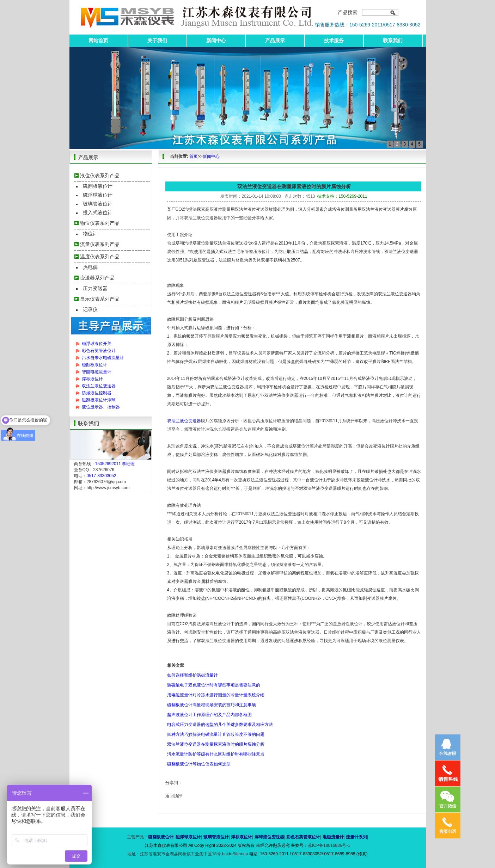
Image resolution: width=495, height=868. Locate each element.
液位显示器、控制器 (101, 407)
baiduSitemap (235, 854)
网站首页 (98, 41)
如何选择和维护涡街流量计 (192, 675)
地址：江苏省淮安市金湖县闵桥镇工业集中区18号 (175, 854)
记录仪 (90, 309)
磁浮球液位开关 (97, 344)
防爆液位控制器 (97, 393)
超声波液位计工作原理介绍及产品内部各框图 (209, 715)
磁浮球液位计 (98, 195)
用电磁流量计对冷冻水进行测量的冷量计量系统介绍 (216, 695)
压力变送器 (95, 288)
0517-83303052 (102, 476)
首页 (194, 156)
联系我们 (393, 41)
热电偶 (90, 267)
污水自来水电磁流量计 (103, 358)
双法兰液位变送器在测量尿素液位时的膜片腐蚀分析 (216, 744)
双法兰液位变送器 (99, 386)
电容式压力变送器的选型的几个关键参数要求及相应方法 (220, 725)
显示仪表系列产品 (100, 299)
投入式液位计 (98, 213)
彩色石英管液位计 (99, 351)
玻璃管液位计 (98, 204)
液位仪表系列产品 (100, 176)
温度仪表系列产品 (100, 257)
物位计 (90, 234)
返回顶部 (174, 796)
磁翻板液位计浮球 (99, 400)
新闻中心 (216, 41)
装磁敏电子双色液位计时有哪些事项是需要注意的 (214, 685)
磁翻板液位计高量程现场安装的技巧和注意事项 (212, 705)
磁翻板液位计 (98, 186)
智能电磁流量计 (97, 372)
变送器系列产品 (97, 278)
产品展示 (275, 41)
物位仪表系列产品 (100, 223)
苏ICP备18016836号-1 (329, 845)
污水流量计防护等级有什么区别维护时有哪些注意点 (216, 754)
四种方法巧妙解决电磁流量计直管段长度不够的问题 (216, 734)
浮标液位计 (92, 379)
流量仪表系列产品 (100, 244)
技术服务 (334, 41)
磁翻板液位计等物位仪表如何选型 (199, 764)
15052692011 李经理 (115, 464)
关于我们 (157, 41)
